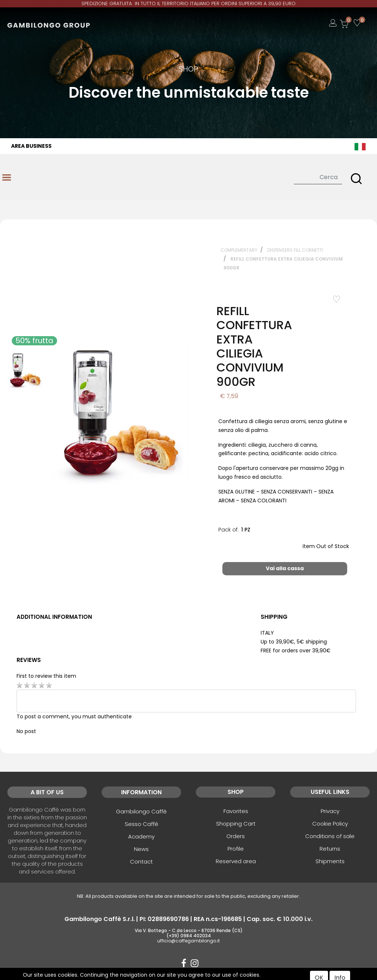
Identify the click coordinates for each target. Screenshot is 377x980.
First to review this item (46, 676)
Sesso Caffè (142, 824)
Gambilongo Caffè (141, 811)
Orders (236, 836)
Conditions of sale (330, 836)
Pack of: (228, 530)
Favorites (236, 811)
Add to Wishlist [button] (331, 299)
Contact (141, 862)
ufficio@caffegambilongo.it (188, 941)
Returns (330, 849)
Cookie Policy (330, 824)
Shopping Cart (236, 824)
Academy (141, 836)
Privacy (330, 811)
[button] (356, 179)
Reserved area (236, 861)
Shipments (330, 861)
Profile (236, 849)
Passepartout (204, 975)
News (141, 849)
